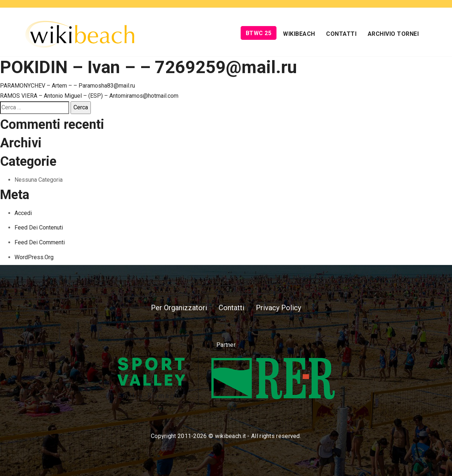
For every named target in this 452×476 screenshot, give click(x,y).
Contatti (341, 34)
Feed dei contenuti (39, 228)
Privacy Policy (278, 308)
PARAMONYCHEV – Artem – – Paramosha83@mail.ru (67, 86)
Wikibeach (299, 34)
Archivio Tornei (393, 34)
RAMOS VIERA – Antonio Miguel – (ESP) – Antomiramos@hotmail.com (89, 96)
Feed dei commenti (40, 242)
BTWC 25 (259, 33)
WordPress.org (34, 257)
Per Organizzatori (179, 308)
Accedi (23, 213)
